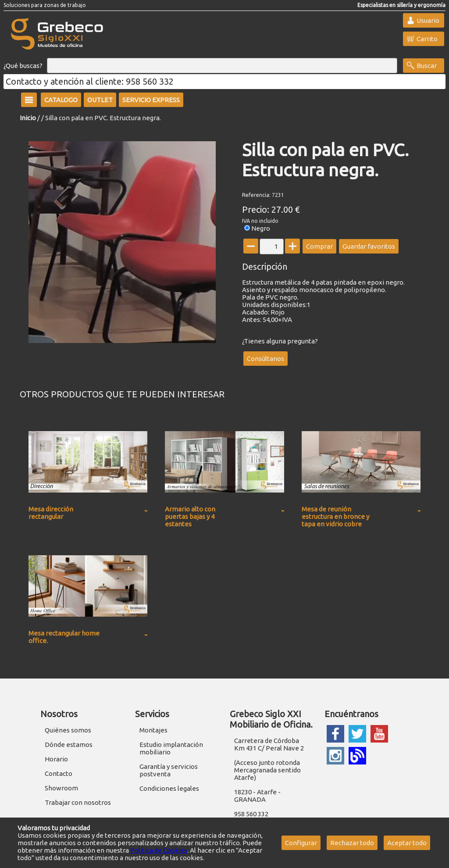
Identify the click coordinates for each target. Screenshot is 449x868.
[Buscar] (222, 66)
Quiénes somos (68, 730)
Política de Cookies (159, 850)
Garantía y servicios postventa (169, 770)
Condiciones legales (169, 788)
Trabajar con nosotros (78, 802)
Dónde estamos (69, 745)
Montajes (153, 730)
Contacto (59, 773)
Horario (56, 759)
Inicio (28, 118)
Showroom (61, 788)
